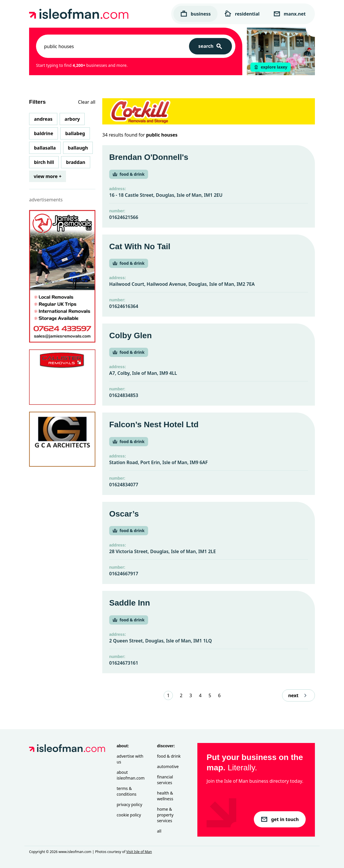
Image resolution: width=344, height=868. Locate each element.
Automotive (168, 766)
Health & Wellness (165, 796)
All (159, 831)
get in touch (280, 819)
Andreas (43, 119)
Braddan (76, 162)
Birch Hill (44, 162)
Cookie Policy (129, 815)
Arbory (72, 119)
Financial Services (165, 780)
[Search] (210, 46)
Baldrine (44, 133)
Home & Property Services (165, 815)
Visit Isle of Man (139, 852)
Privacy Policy (130, 804)
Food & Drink (169, 756)
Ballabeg (75, 133)
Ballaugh (78, 148)
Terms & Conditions (127, 791)
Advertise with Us (130, 759)
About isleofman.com (131, 775)
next (298, 695)
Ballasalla (45, 148)
